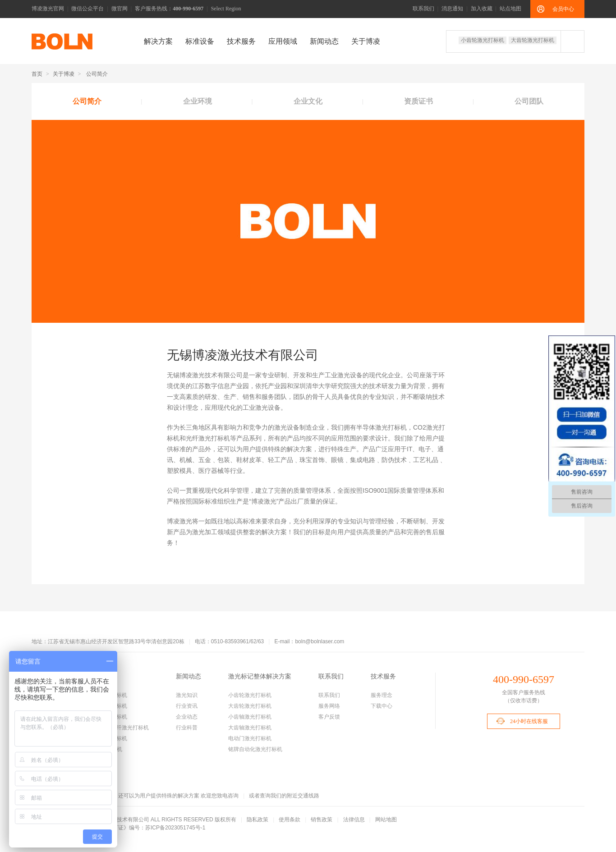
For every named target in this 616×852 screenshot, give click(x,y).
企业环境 (198, 101)
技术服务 (241, 41)
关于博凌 (366, 41)
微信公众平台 (87, 9)
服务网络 (329, 706)
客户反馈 (329, 717)
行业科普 (187, 728)
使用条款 (290, 820)
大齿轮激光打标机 (533, 40)
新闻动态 (324, 41)
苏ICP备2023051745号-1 (175, 828)
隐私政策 (257, 820)
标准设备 (200, 41)
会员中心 (563, 9)
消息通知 (452, 9)
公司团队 (529, 101)
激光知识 (187, 695)
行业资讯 (187, 706)
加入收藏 (482, 9)
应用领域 (283, 41)
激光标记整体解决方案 (260, 676)
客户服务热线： (169, 9)
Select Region (226, 9)
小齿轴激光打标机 (250, 717)
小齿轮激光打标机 (483, 40)
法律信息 (354, 820)
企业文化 (308, 101)
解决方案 (158, 41)
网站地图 (386, 820)
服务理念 (382, 695)
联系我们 (423, 9)
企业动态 (187, 717)
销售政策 (322, 820)
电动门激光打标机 (250, 738)
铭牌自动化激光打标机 (255, 749)
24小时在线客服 (529, 721)
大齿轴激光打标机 (250, 728)
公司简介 (87, 101)
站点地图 (510, 9)
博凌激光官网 (48, 9)
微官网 (120, 9)
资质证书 (418, 101)
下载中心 (382, 706)
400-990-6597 (524, 679)
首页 (37, 74)
